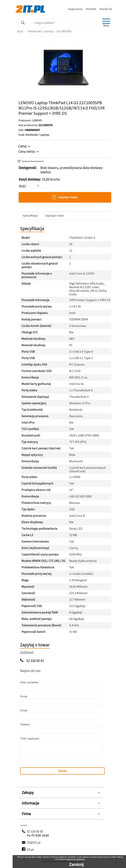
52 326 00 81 (35, 661)
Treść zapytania (29, 738)
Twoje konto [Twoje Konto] (75, 9)
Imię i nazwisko (29, 682)
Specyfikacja (30, 216)
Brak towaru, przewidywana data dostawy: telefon (72, 170)
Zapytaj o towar (54, 216)
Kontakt (91, 9)
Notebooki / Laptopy (41, 31)
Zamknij (76, 864)
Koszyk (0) (106, 9)
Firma (23, 696)
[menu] (106, 23)
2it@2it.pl (34, 842)
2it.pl (20, 31)
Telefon (25, 724)
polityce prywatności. (76, 859)
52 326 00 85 (35, 831)
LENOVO (37, 120)
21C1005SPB (64, 31)
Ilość (22, 186)
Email (23, 710)
